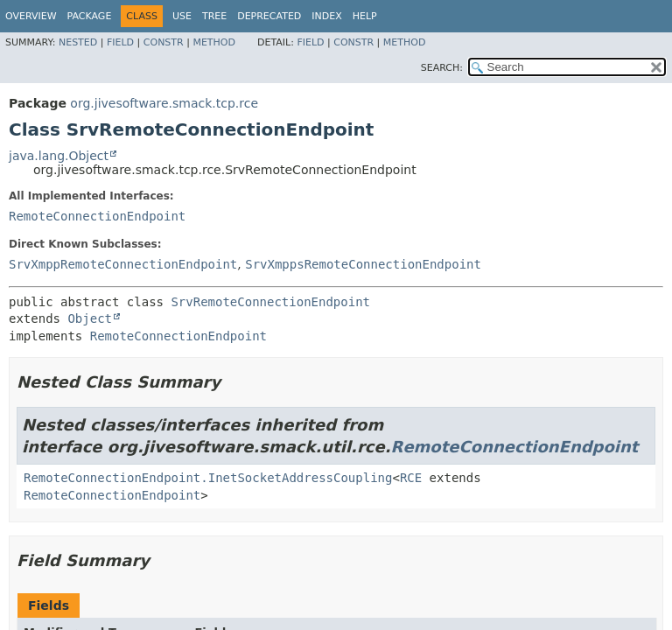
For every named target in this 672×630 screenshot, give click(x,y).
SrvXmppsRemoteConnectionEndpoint (363, 264)
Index (326, 16)
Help (365, 16)
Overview (31, 16)
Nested (78, 42)
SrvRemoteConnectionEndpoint (270, 302)
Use (182, 16)
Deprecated (269, 16)
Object (90, 318)
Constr (164, 42)
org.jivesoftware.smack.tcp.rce (164, 103)
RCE (411, 478)
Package (90, 16)
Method (214, 42)
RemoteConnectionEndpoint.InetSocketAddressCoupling (208, 478)
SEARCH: (442, 68)
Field (120, 42)
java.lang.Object (59, 156)
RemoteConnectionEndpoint (97, 216)
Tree (214, 16)
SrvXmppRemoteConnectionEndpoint (123, 264)
